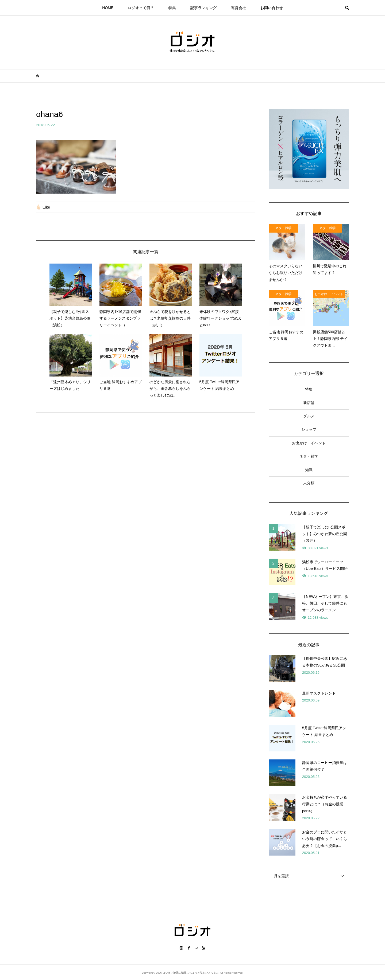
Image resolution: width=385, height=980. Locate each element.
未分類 (309, 483)
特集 (172, 8)
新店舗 (309, 403)
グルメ (309, 416)
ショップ (309, 429)
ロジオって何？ (141, 8)
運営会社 (238, 8)
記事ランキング (203, 8)
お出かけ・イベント (309, 443)
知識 (309, 470)
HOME (108, 8)
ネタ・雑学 (309, 456)
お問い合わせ (272, 8)
